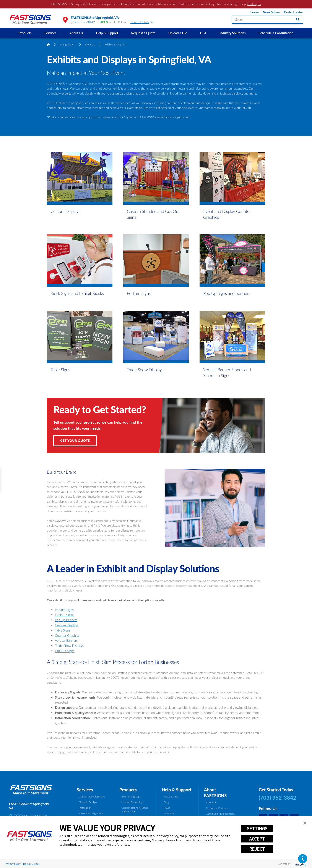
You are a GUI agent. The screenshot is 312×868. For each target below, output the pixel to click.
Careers (254, 12)
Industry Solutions (233, 33)
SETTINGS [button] (257, 829)
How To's (169, 813)
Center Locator (293, 12)
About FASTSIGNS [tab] (215, 793)
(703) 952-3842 (83, 22)
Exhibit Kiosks (65, 615)
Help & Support (107, 33)
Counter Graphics (67, 635)
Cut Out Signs (65, 651)
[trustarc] (299, 864)
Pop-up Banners (66, 620)
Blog (166, 802)
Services (50, 33)
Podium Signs (64, 610)
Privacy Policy (13, 864)
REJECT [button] (257, 849)
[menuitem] (25, 33)
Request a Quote (143, 33)
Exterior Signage (131, 796)
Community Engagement (220, 814)
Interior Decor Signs (133, 802)
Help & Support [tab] (177, 790)
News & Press (272, 12)
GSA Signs (254, 4)
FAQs (167, 808)
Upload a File (178, 33)
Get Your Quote (75, 440)
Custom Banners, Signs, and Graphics (135, 810)
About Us (76, 33)
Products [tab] (128, 790)
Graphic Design (88, 802)
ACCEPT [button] (257, 839)
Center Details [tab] (142, 22)
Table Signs (63, 630)
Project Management (91, 813)
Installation (85, 808)
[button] (303, 859)
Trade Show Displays (69, 646)
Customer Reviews (217, 808)
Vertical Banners (66, 640)
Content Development (92, 796)
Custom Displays (67, 625)
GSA (203, 33)
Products (25, 33)
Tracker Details (31, 864)
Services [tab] (85, 790)
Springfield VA (67, 44)
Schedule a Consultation (276, 33)
